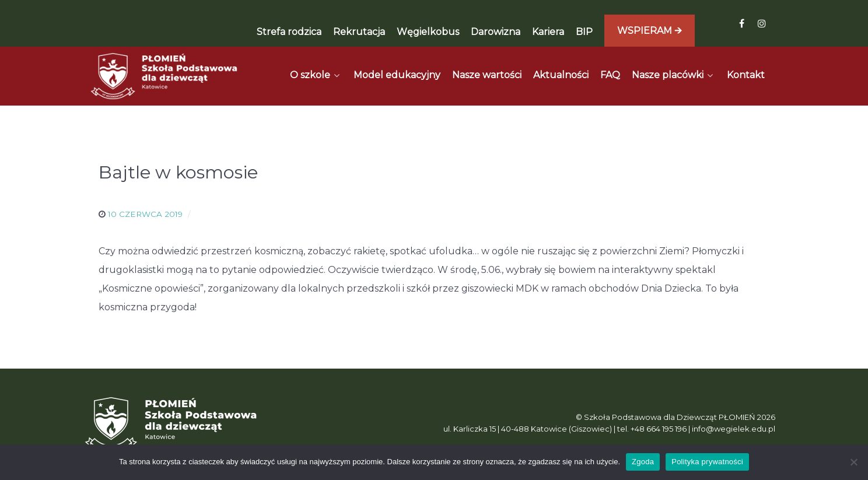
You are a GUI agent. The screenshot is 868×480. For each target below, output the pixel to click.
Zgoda (643, 462)
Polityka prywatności (707, 462)
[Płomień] (164, 76)
